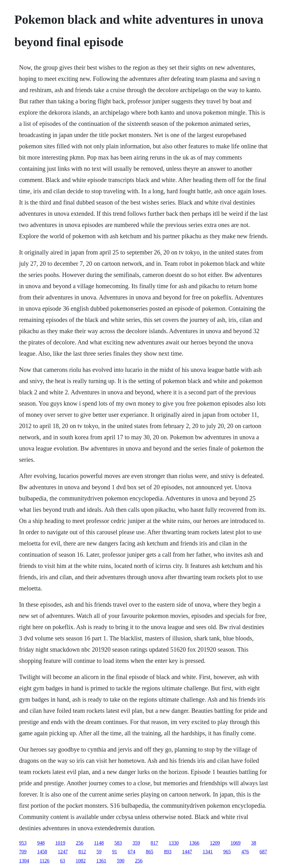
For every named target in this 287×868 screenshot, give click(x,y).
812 (82, 852)
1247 (63, 852)
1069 (235, 843)
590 (121, 861)
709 (23, 852)
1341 (208, 852)
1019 (60, 843)
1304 (24, 861)
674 (131, 852)
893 (168, 852)
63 (62, 861)
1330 (174, 843)
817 (154, 843)
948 (41, 843)
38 (254, 843)
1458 (42, 852)
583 (118, 843)
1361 (101, 861)
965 (227, 852)
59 (99, 852)
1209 (215, 843)
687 (263, 852)
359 (136, 843)
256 (80, 843)
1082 (81, 861)
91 (115, 852)
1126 (45, 861)
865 (150, 852)
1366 (194, 843)
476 (245, 852)
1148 (99, 843)
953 (23, 843)
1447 (187, 852)
